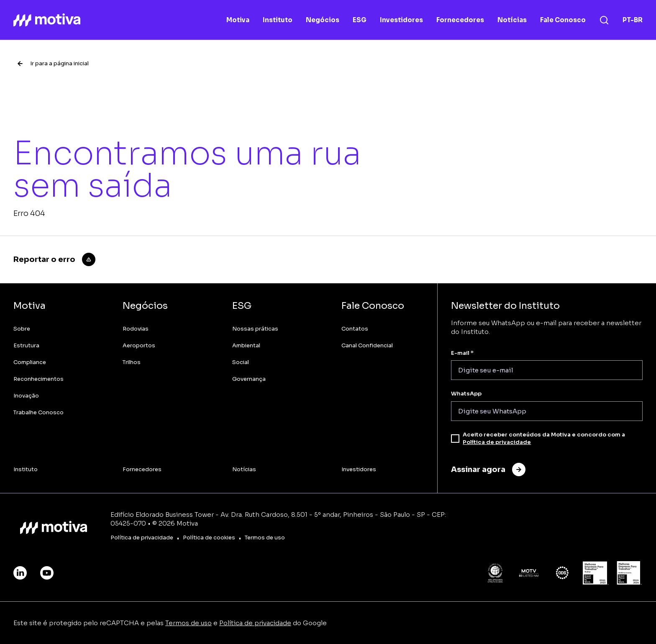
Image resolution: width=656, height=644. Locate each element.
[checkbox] (455, 439)
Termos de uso (188, 623)
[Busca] (604, 20)
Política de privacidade (497, 442)
